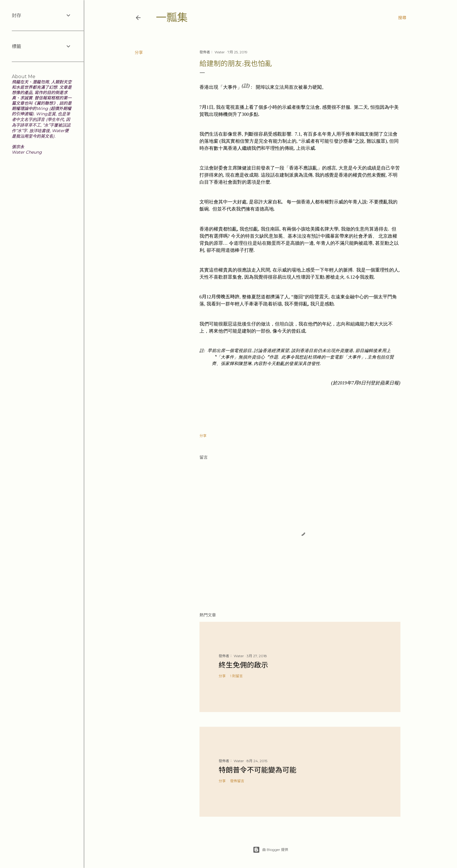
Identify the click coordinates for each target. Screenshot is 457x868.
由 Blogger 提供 (270, 850)
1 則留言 (236, 676)
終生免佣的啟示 (243, 665)
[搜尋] (402, 18)
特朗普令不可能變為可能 (258, 770)
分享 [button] (139, 52)
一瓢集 (172, 18)
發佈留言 (237, 781)
